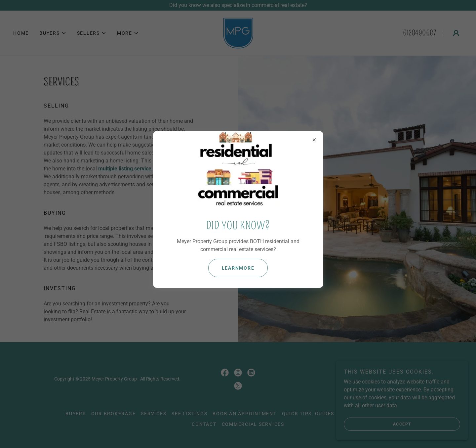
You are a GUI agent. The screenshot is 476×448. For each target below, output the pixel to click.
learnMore (238, 268)
